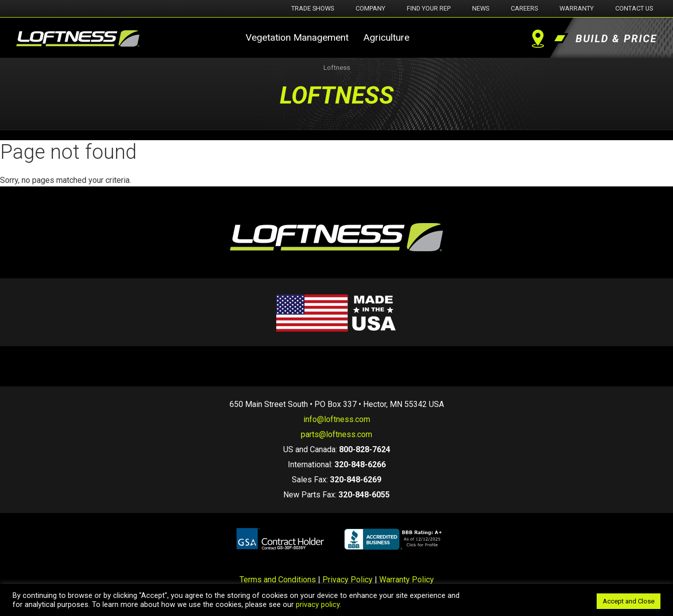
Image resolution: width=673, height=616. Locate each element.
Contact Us (634, 8)
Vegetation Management (297, 37)
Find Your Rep (429, 8)
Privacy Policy (348, 580)
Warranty (577, 8)
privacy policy (318, 604)
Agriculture (386, 37)
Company (370, 8)
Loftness (337, 68)
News (481, 8)
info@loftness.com (337, 419)
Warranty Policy (407, 580)
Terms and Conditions (278, 580)
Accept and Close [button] (629, 601)
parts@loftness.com (336, 434)
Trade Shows (313, 8)
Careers (524, 8)
